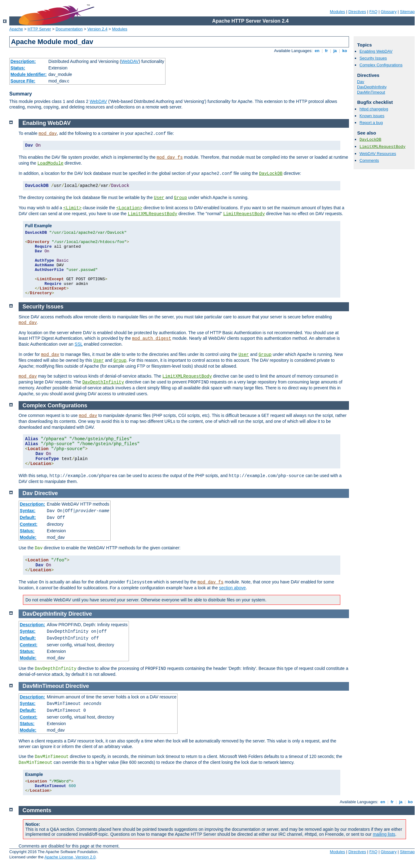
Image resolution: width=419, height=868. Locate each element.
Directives (357, 12)
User (159, 198)
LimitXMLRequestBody (382, 147)
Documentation (69, 29)
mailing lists (384, 834)
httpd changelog (374, 109)
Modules (337, 12)
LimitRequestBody (244, 214)
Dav (361, 82)
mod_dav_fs (170, 157)
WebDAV (130, 61)
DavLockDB (370, 140)
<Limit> (72, 208)
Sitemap (407, 12)
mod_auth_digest (152, 339)
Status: (18, 68)
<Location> (129, 208)
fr (326, 51)
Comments (369, 160)
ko (345, 51)
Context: (29, 524)
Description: (23, 61)
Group (180, 198)
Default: (28, 517)
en (317, 51)
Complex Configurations (381, 65)
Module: (28, 537)
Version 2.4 (97, 29)
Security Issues (373, 58)
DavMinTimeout (371, 92)
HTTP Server (39, 29)
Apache (16, 29)
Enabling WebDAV (376, 51)
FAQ (373, 12)
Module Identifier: (29, 74)
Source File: (23, 81)
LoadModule (51, 163)
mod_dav (48, 134)
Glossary (388, 12)
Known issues (372, 116)
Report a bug (371, 123)
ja (335, 51)
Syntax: (28, 511)
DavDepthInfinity (372, 87)
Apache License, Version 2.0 (70, 857)
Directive (46, 493)
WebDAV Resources (378, 154)
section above (232, 588)
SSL (79, 344)
